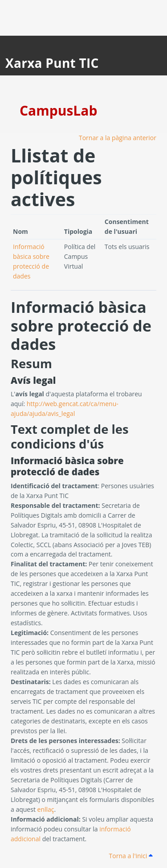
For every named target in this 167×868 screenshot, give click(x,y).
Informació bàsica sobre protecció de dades (81, 325)
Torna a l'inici (131, 856)
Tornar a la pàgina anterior (118, 138)
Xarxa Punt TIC (52, 63)
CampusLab (58, 110)
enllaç (46, 809)
